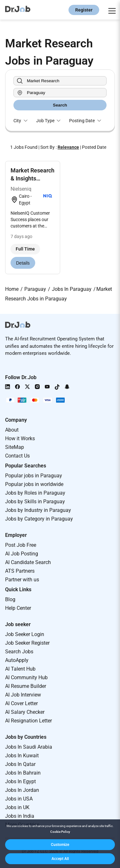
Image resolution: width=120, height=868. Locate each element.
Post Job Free (21, 545)
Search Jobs (19, 652)
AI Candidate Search (28, 562)
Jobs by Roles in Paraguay (35, 493)
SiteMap (15, 447)
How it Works (20, 438)
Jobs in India (20, 816)
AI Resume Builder (26, 686)
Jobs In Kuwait (22, 756)
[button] (60, 845)
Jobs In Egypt (20, 781)
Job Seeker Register (27, 643)
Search (60, 105)
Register (84, 10)
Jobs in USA (19, 799)
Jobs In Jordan (22, 790)
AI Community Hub (26, 677)
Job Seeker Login (25, 634)
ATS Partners (20, 571)
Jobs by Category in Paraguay (39, 519)
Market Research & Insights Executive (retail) (32, 178)
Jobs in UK (17, 807)
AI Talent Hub (20, 669)
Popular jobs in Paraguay (34, 476)
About (12, 430)
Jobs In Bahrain (23, 773)
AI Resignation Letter (28, 721)
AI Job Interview (23, 695)
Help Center (18, 608)
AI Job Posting (22, 554)
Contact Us (17, 456)
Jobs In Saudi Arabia (29, 747)
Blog (10, 599)
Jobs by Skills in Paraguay (35, 502)
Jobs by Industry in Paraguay (38, 510)
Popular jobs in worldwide (34, 484)
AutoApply (17, 660)
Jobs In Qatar (20, 764)
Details (23, 263)
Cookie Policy (60, 832)
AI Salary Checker (25, 712)
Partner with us (22, 580)
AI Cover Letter (21, 703)
